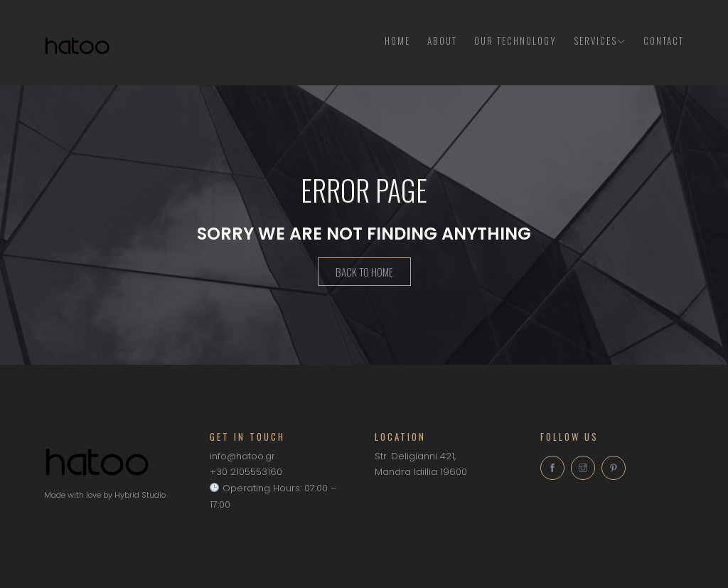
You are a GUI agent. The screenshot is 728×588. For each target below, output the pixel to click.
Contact (664, 41)
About (442, 41)
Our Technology (515, 41)
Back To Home (364, 273)
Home (397, 41)
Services (600, 41)
